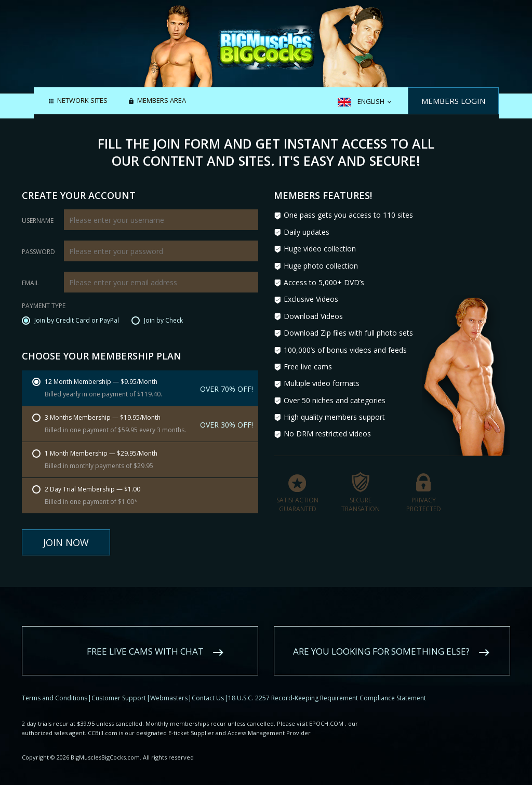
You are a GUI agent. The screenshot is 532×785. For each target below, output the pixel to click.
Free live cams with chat (145, 638)
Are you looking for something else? (381, 638)
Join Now (66, 542)
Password (38, 252)
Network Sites (82, 101)
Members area (162, 101)
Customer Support (119, 684)
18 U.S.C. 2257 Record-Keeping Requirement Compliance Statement (327, 684)
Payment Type (44, 307)
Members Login (453, 101)
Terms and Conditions (55, 684)
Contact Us (208, 684)
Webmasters (169, 684)
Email (30, 283)
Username (38, 221)
